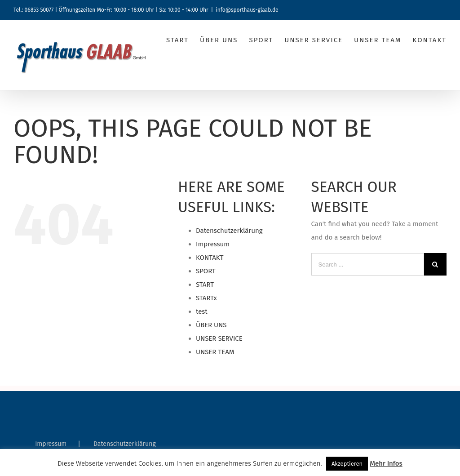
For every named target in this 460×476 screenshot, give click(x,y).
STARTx (206, 298)
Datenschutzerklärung (229, 231)
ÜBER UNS (211, 325)
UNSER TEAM (215, 352)
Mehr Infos (386, 463)
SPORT (206, 271)
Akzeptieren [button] (347, 464)
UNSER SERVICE (219, 338)
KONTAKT (210, 258)
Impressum (213, 244)
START (205, 285)
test (202, 311)
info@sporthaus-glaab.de (247, 10)
